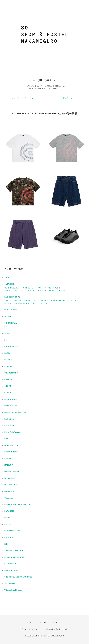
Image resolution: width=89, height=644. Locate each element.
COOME (8, 386)
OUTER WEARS (11, 288)
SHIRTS (30, 290)
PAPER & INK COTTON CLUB (17, 505)
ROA (6, 544)
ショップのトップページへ (22, 98)
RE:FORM (9, 537)
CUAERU (8, 393)
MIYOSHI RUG (11, 485)
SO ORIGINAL (11, 323)
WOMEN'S (9, 316)
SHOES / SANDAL (22, 303)
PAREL (7, 518)
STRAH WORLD (11, 564)
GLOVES (75, 301)
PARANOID (9, 511)
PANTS (52, 290)
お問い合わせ (67, 98)
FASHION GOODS (12, 297)
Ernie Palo (9, 426)
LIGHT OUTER (28, 288)
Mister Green (10, 478)
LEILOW (8, 458)
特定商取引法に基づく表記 (57, 629)
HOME (29, 623)
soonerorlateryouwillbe (15, 557)
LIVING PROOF (11, 452)
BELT (36, 303)
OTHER (44, 303)
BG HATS (9, 360)
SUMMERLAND (11, 570)
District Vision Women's (15, 412)
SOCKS (8, 303)
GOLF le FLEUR (11, 445)
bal (6, 340)
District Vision (11, 406)
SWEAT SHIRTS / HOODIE (49, 288)
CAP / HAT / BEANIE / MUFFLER (54, 301)
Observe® (9, 498)
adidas (7, 333)
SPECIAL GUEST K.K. (14, 551)
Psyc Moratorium (12, 531)
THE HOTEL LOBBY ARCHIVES (18, 577)
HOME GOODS (11, 310)
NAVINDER (9, 491)
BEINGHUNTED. (11, 347)
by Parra (8, 366)
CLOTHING (9, 284)
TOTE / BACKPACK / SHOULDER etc (20, 301)
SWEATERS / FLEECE (14, 290)
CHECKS (8, 380)
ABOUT (43, 623)
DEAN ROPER (11, 399)
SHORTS (62, 290)
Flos (6, 439)
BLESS (7, 353)
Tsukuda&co (10, 584)
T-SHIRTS (42, 290)
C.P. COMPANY (11, 373)
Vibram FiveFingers (13, 590)
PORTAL (8, 524)
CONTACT (58, 623)
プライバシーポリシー (30, 629)
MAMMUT (9, 465)
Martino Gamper (12, 472)
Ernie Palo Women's (14, 432)
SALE (7, 278)
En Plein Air (10, 419)
